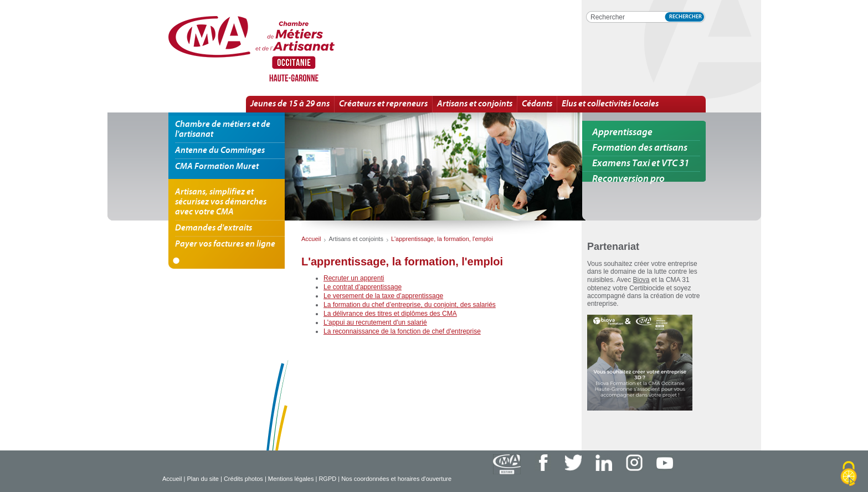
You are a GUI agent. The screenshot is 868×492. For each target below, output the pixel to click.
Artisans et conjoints (475, 104)
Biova (641, 280)
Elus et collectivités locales (610, 104)
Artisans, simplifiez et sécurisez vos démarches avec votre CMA (221, 202)
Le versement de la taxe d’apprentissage (383, 296)
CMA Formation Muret (217, 167)
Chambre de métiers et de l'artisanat (223, 130)
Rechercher (685, 17)
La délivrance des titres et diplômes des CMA (390, 314)
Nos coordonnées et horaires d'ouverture (396, 479)
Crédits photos (243, 479)
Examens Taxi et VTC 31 (641, 164)
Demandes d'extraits (214, 228)
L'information (290, 50)
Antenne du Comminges (220, 151)
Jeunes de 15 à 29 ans (290, 104)
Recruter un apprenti (354, 278)
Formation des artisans (640, 148)
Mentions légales (291, 479)
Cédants (537, 104)
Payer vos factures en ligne (225, 244)
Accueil (172, 479)
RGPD (327, 479)
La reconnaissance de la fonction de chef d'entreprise (402, 331)
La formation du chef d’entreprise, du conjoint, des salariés (410, 305)
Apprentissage (622, 133)
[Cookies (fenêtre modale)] (849, 474)
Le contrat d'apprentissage (363, 287)
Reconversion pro (628, 179)
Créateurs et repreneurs (383, 104)
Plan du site (202, 479)
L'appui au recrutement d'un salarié (375, 322)
